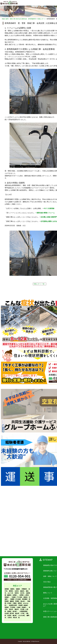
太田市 (17, 591)
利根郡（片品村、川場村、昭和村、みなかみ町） (17, 603)
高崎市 (12, 589)
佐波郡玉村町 (13, 605)
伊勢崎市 (24, 589)
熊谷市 (17, 609)
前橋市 (18, 589)
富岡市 (11, 591)
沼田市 (17, 593)
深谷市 (11, 609)
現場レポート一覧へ (40, 284)
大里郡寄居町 (23, 611)
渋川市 (22, 593)
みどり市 (10, 593)
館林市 (22, 591)
